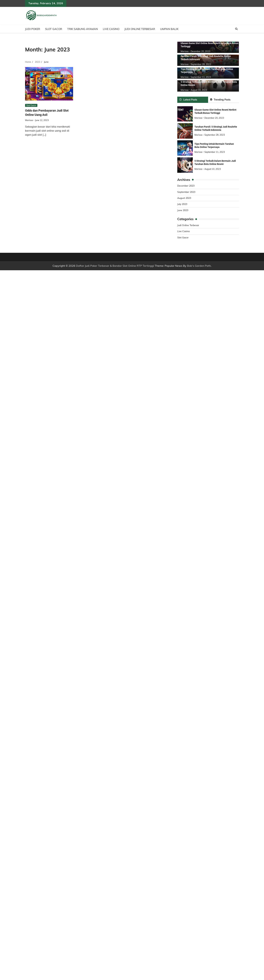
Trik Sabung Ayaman (82, 29)
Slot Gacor (54, 29)
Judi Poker (33, 29)
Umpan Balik (169, 29)
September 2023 (187, 192)
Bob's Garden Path (199, 265)
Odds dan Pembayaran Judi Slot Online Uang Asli (48, 113)
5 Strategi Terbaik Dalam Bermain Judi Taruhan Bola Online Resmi (215, 162)
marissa (29, 120)
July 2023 (183, 204)
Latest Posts (188, 99)
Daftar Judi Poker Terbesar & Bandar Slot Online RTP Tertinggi (115, 265)
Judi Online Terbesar (140, 29)
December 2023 (186, 185)
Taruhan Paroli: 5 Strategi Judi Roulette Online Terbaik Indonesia (216, 128)
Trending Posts (221, 99)
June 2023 (183, 210)
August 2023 (185, 198)
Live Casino (111, 29)
